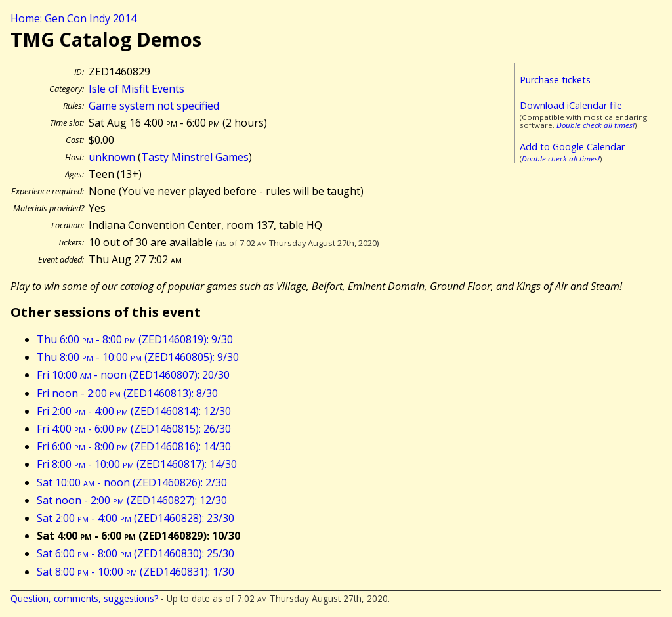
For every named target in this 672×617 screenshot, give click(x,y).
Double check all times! (596, 125)
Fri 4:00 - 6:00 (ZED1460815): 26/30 (134, 429)
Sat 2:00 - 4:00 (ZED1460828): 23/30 (136, 518)
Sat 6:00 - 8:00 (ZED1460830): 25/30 (136, 553)
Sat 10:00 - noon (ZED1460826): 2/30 (132, 482)
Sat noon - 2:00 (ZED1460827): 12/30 (132, 500)
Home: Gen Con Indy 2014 (73, 18)
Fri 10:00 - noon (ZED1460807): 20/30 (133, 375)
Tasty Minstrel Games (195, 157)
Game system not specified (154, 106)
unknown (112, 157)
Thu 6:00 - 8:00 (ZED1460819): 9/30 (135, 339)
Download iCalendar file (571, 105)
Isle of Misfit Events (136, 89)
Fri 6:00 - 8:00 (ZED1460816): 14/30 (134, 446)
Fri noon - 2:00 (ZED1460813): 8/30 (127, 393)
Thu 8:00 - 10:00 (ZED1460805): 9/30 (138, 357)
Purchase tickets (555, 80)
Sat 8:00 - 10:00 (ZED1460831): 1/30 (136, 572)
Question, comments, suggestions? (84, 598)
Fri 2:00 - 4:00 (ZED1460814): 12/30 (134, 411)
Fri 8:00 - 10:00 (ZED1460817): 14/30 (137, 464)
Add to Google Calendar (572, 147)
